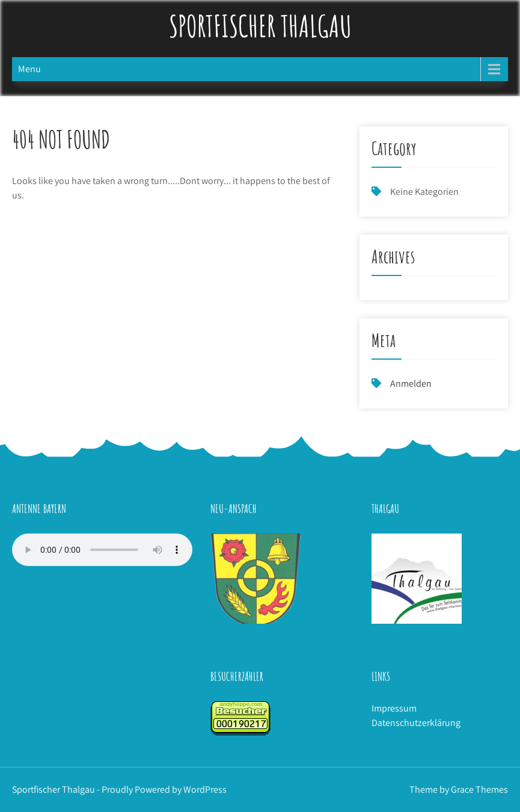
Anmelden (411, 383)
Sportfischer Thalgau (260, 26)
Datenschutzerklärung (416, 723)
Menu (29, 69)
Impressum (394, 708)
